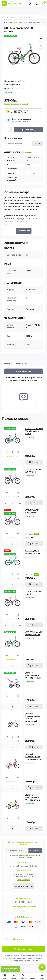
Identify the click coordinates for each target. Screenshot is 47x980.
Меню (42, 977)
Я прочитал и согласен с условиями (24, 856)
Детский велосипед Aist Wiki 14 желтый (33, 797)
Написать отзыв (23, 371)
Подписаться (35, 851)
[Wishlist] (13, 452)
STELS (22, 81)
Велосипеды (12, 22)
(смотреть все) (29, 152)
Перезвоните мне (23, 880)
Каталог (14, 977)
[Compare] (18, 452)
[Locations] (30, 3)
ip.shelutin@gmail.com (23, 917)
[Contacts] (37, 3)
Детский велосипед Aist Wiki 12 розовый (33, 675)
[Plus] (11, 128)
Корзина (23, 977)
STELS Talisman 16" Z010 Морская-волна (34, 431)
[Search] (4, 17)
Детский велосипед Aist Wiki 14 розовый (33, 757)
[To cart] (34, 462)
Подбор (5, 976)
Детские (22, 22)
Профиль (33, 977)
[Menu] (4, 3)
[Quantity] (7, 130)
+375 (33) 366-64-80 (24, 877)
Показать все (24, 231)
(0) (13, 88)
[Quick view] (7, 452)
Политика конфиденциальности (28, 856)
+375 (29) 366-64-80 (24, 874)
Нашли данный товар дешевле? (16, 104)
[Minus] (11, 131)
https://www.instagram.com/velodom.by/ (23, 912)
